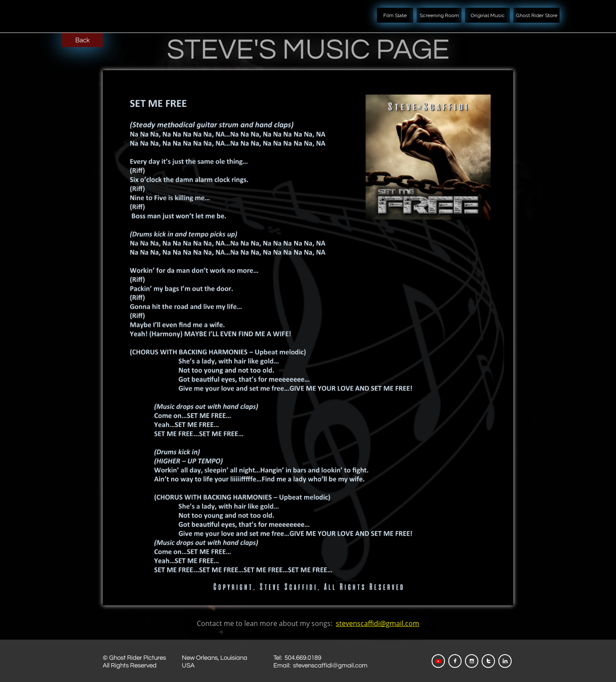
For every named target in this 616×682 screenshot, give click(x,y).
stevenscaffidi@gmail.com (378, 623)
